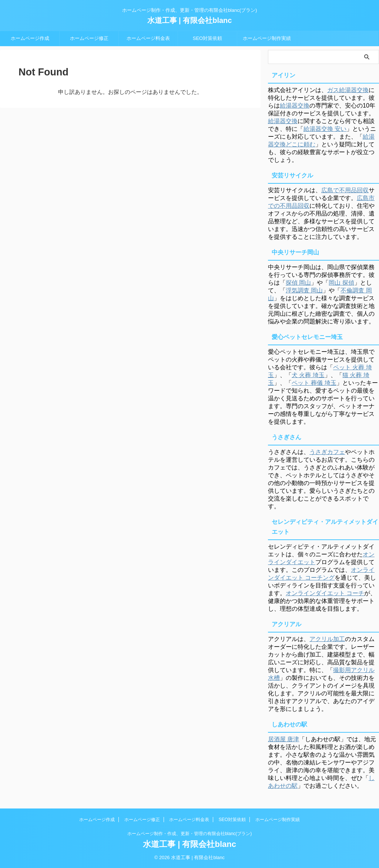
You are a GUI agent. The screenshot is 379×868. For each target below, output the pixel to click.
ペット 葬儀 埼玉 (314, 383)
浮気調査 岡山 (304, 290)
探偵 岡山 (298, 283)
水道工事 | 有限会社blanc (190, 20)
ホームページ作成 (30, 38)
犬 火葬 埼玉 (308, 375)
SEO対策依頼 (207, 38)
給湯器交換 (295, 106)
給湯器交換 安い (325, 129)
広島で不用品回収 (345, 190)
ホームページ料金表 (148, 38)
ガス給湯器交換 (348, 90)
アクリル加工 (327, 639)
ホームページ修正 (89, 38)
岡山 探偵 (341, 283)
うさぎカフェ (327, 452)
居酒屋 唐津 (284, 739)
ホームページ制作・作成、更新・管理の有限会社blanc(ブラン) (190, 834)
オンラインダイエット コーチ (325, 593)
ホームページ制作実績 (267, 38)
